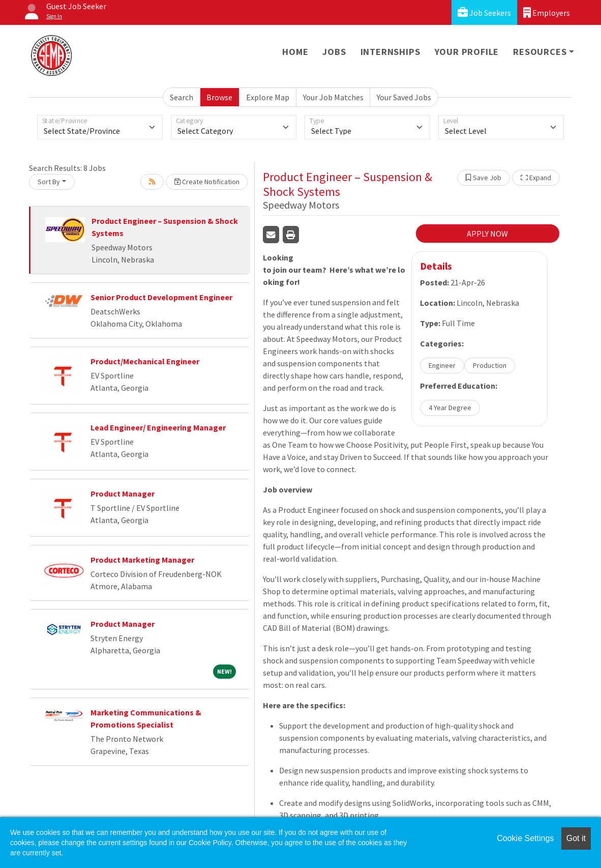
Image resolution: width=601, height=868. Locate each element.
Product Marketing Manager (142, 560)
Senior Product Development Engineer (161, 297)
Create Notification (207, 182)
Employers (547, 12)
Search (182, 97)
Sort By (49, 182)
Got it (576, 838)
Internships (390, 52)
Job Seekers (484, 12)
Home (295, 52)
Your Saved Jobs (404, 97)
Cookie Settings (525, 838)
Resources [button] (540, 52)
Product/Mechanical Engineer (145, 361)
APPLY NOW (487, 234)
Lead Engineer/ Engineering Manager (158, 427)
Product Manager (123, 494)
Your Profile (467, 52)
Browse (219, 97)
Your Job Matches (333, 97)
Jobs (334, 52)
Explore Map (268, 97)
